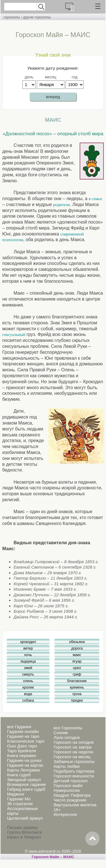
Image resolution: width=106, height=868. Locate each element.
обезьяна (77, 642)
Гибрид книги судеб (26, 789)
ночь (28, 655)
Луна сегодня (66, 737)
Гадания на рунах (24, 760)
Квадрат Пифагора (72, 795)
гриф (77, 674)
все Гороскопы (68, 728)
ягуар (77, 661)
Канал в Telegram (24, 837)
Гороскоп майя (68, 786)
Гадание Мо (19, 799)
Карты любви (66, 766)
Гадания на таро (23, 736)
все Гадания (19, 727)
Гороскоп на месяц (72, 757)
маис (77, 655)
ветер (28, 648)
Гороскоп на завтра (72, 747)
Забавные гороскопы (74, 761)
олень (28, 681)
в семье (95, 199)
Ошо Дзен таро (22, 746)
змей (28, 668)
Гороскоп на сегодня (73, 742)
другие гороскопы (37, 17)
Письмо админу (22, 827)
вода (28, 694)
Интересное (65, 814)
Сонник (61, 733)
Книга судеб (19, 775)
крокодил (28, 642)
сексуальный (14, 335)
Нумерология (66, 790)
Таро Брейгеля (21, 751)
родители (61, 205)
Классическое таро (26, 741)
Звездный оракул (24, 780)
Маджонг (16, 794)
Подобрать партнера (74, 771)
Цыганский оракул (25, 818)
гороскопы (12, 17)
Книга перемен (22, 756)
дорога (77, 648)
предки (77, 700)
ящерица (28, 661)
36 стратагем (20, 804)
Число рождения (70, 800)
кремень (77, 687)
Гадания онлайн (23, 731)
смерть (28, 674)
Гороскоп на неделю (73, 752)
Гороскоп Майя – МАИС (53, 857)
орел (77, 668)
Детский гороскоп (71, 781)
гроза (77, 694)
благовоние (77, 681)
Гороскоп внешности (74, 776)
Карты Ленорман (24, 770)
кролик (28, 687)
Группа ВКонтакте (25, 832)
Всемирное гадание (27, 784)
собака (28, 700)
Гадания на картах (25, 765)
